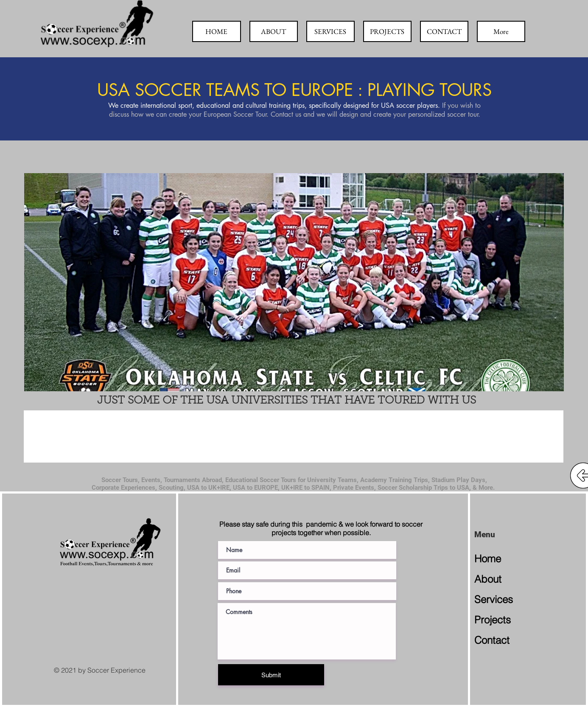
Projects (493, 620)
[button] (294, 282)
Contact (492, 640)
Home (488, 559)
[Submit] (271, 675)
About (488, 579)
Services (494, 599)
